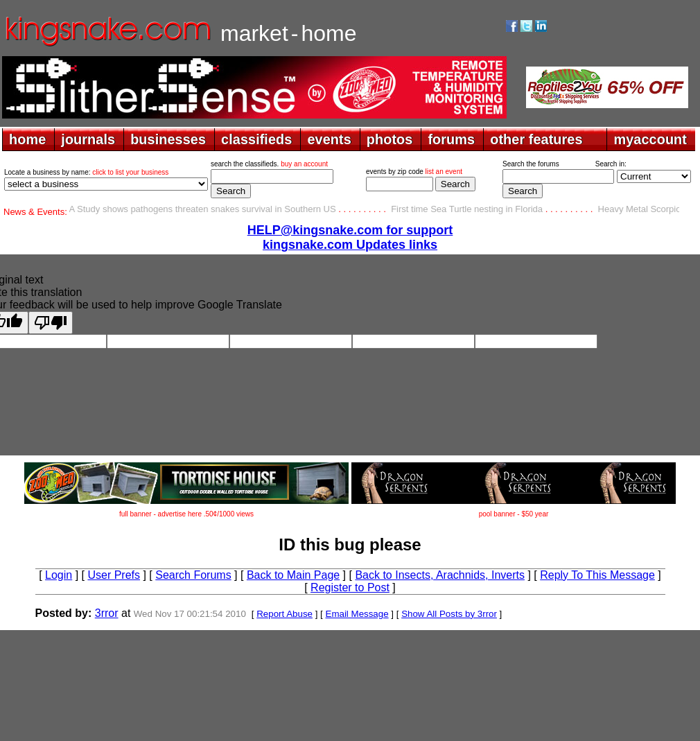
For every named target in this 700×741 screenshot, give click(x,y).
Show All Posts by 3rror (449, 614)
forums (451, 139)
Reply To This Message (597, 575)
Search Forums (193, 575)
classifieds (256, 139)
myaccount (650, 139)
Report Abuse (285, 614)
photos (390, 139)
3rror (107, 613)
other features (536, 139)
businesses (168, 139)
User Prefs (114, 575)
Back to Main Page (293, 575)
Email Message (357, 614)
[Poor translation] (51, 323)
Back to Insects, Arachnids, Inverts (440, 575)
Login (59, 575)
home (27, 139)
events (329, 139)
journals (88, 139)
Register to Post (350, 587)
